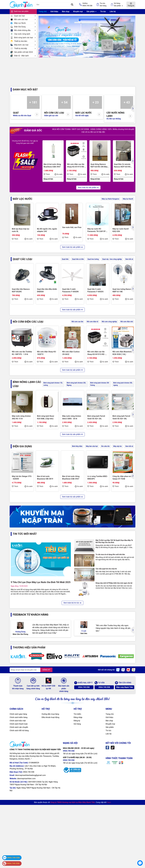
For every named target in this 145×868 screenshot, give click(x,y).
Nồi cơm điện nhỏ (127, 365)
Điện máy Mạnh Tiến (125, 776)
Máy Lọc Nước (25, 23)
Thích (47, 179)
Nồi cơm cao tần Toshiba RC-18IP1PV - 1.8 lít (22, 396)
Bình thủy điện (77, 489)
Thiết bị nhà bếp (25, 48)
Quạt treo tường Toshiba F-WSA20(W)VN (47, 336)
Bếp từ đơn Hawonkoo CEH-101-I (71, 561)
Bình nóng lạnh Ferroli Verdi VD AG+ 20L (96, 460)
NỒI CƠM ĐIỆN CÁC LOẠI (28, 365)
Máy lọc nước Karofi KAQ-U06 (121, 235)
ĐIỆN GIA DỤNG (22, 489)
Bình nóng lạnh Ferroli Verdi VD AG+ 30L (121, 460)
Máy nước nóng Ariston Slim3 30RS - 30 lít (72, 460)
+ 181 (33, 107)
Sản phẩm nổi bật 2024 (23, 52)
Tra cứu (103, 5)
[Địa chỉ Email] (31, 758)
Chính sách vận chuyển (19, 816)
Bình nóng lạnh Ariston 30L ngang (123, 427)
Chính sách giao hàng (18, 803)
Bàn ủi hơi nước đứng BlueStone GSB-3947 (52, 170)
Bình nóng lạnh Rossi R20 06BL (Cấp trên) (46, 460)
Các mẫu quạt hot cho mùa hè (106, 650)
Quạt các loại (25, 16)
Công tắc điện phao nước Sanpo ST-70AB (123, 521)
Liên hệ (113, 12)
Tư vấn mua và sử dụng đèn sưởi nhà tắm (110, 636)
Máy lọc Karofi (128, 204)
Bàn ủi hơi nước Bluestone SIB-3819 (45, 521)
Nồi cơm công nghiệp (109, 365)
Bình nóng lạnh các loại (25, 38)
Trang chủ (43, 12)
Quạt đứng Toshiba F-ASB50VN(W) (71, 336)
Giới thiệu (54, 12)
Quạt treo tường (93, 264)
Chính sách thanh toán (19, 812)
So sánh (59, 179)
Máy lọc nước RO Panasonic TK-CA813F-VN (97, 235)
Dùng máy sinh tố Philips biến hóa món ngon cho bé (114, 665)
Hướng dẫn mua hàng (50, 803)
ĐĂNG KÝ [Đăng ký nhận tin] (46, 758)
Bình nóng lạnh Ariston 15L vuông (53, 427)
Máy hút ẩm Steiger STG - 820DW (22, 521)
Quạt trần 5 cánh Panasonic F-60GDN (70, 295)
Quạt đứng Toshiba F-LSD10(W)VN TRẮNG (121, 336)
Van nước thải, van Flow (72, 232)
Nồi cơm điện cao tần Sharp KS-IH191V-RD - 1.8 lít (76, 170)
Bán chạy (66, 12)
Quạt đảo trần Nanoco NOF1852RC (21, 295)
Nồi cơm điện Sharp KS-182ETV (47, 396)
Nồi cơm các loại (25, 19)
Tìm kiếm (77, 803)
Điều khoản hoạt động (51, 806)
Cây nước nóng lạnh (25, 34)
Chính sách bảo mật (18, 809)
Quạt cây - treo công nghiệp (112, 264)
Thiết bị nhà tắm (25, 41)
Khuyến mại (78, 12)
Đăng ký (77, 809)
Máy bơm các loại (25, 45)
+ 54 (64, 107)
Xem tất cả (129, 264)
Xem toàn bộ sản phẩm (88, 192)
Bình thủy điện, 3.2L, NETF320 (20, 561)
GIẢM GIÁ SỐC (26, 135)
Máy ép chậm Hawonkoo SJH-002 (97, 561)
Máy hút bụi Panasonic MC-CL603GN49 (122, 561)
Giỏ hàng (77, 812)
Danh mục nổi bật (25, 94)
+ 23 (96, 107)
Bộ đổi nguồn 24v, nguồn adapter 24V (47, 235)
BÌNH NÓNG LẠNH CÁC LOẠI (27, 427)
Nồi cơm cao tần (77, 365)
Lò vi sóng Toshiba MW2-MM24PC (98, 521)
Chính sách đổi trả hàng (19, 819)
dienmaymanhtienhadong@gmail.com (30, 864)
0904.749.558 (84, 776)
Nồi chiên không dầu (25, 30)
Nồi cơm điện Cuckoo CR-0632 (71, 396)
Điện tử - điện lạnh (25, 56)
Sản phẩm (91, 12)
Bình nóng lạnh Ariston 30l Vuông (100, 427)
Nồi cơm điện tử (92, 365)
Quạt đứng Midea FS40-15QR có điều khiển (22, 336)
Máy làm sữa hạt (92, 489)
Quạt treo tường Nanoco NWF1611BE (122, 295)
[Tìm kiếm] (72, 5)
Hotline (87, 5)
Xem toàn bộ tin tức (72, 684)
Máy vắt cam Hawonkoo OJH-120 (47, 561)
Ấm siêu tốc (105, 489)
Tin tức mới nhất (25, 615)
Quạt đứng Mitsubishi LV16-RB (96, 336)
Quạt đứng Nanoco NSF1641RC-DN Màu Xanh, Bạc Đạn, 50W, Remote (99, 170)
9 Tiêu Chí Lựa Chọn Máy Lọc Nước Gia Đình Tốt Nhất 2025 (41, 664)
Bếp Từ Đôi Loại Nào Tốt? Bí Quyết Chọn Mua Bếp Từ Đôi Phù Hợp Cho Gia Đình (114, 623)
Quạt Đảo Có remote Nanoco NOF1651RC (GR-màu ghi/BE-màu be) (123, 170)
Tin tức (103, 12)
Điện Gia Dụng (25, 27)
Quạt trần (65, 264)
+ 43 (127, 107)
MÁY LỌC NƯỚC (23, 204)
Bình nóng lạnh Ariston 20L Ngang (76, 427)
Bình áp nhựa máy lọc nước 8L (21, 235)
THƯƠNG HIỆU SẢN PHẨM (29, 729)
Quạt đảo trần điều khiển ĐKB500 (47, 295)
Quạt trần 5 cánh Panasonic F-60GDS (95, 295)
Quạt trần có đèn (78, 264)
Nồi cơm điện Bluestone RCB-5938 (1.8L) (122, 396)
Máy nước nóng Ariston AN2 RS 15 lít (21, 460)
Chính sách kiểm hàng (19, 806)
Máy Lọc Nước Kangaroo (110, 204)
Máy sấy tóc (118, 489)
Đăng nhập (78, 806)
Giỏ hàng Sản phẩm (119, 5)
